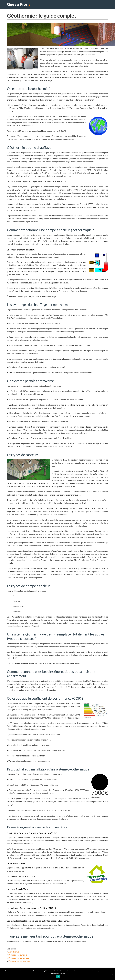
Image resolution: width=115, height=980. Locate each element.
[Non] (112, 974)
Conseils (101, 5)
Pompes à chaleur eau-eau (19, 962)
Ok (58, 977)
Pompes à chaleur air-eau (19, 959)
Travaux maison (68, 5)
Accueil (54, 5)
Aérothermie (14, 953)
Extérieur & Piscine (86, 5)
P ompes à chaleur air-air (18, 956)
